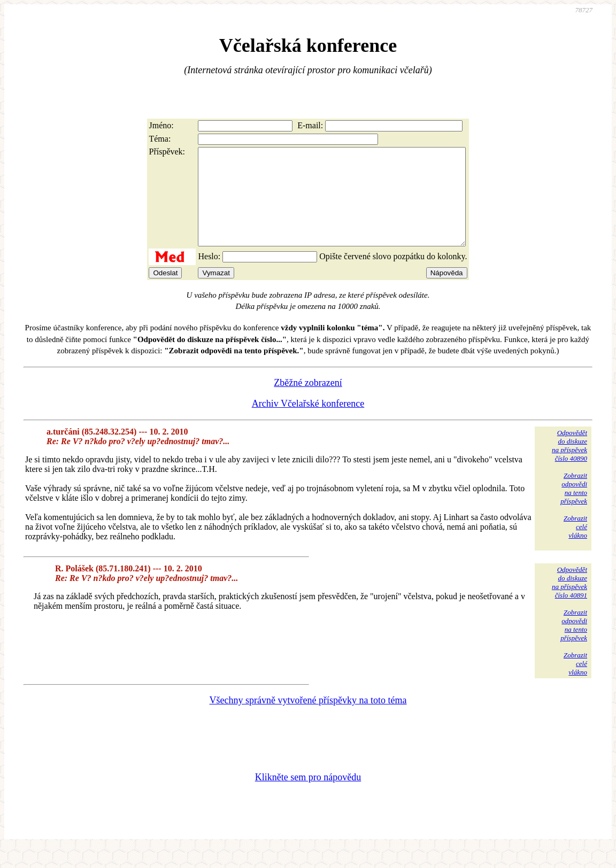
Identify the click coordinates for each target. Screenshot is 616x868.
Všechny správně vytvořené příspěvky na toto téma (308, 719)
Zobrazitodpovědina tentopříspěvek (574, 507)
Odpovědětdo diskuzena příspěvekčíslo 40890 (569, 465)
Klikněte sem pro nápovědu (308, 796)
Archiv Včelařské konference (308, 423)
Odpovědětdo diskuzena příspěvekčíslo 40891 (569, 602)
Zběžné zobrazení (308, 402)
